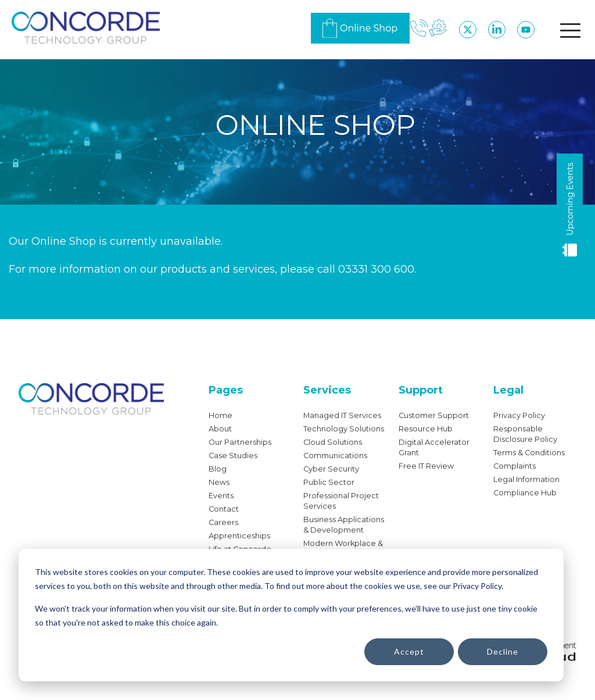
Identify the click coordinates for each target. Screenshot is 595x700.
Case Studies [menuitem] (233, 456)
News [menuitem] (219, 482)
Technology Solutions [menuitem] (344, 429)
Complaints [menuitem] (515, 466)
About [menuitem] (220, 429)
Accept (409, 651)
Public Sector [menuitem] (329, 482)
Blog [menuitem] (218, 469)
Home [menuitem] (221, 415)
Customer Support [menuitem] (434, 415)
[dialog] (291, 615)
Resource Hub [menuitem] (426, 429)
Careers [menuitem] (223, 522)
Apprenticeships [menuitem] (239, 536)
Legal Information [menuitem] (526, 479)
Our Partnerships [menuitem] (240, 442)
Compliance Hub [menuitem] (525, 493)
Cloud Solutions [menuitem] (333, 442)
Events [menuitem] (221, 496)
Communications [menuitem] (335, 456)
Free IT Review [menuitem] (426, 466)
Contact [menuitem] (224, 509)
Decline (503, 651)
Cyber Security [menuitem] (331, 469)
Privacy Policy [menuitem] (519, 415)
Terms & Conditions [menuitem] (529, 453)
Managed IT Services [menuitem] (342, 415)
